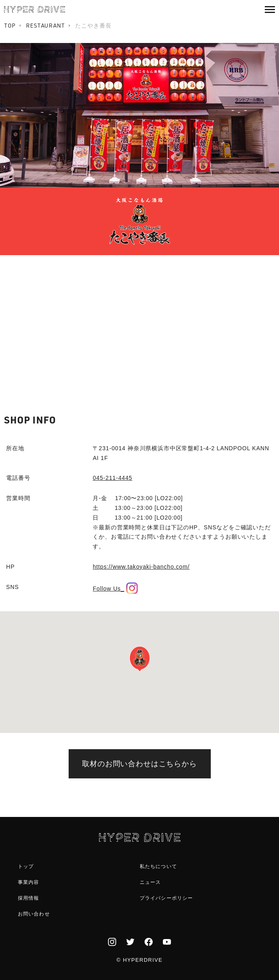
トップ (26, 866)
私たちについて (158, 866)
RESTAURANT (45, 25)
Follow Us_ (115, 589)
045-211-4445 (112, 478)
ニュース (150, 882)
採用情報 (29, 898)
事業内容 (29, 882)
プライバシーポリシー (167, 898)
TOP (10, 25)
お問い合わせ (34, 914)
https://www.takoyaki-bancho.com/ (141, 567)
